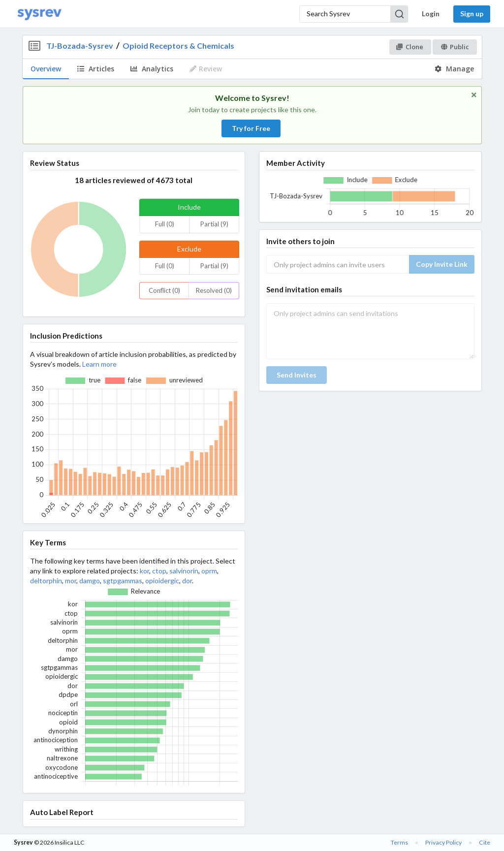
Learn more (99, 364)
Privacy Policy (443, 842)
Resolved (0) (214, 290)
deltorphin (46, 581)
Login (431, 14)
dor (187, 581)
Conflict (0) (164, 290)
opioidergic (162, 581)
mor (71, 581)
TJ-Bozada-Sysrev (80, 46)
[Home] (39, 14)
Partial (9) (214, 224)
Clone (410, 47)
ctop (159, 571)
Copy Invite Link (442, 264)
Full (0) (165, 224)
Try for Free (251, 128)
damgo (90, 581)
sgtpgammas (123, 581)
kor (144, 571)
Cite (485, 842)
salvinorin (184, 571)
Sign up (472, 14)
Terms (399, 842)
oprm (209, 571)
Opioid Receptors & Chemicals (178, 46)
